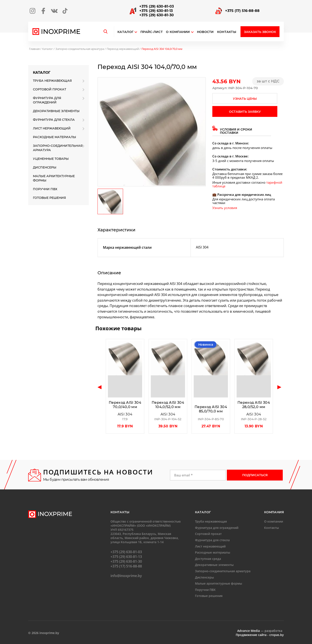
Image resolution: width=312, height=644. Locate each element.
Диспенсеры (45, 167)
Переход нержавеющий (123, 49)
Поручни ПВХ (45, 189)
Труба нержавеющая (52, 81)
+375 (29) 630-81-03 (157, 6)
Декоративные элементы (56, 111)
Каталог (125, 32)
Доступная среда (208, 559)
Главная (34, 49)
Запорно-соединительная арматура (80, 49)
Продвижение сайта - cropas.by (260, 635)
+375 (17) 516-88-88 (242, 11)
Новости (205, 32)
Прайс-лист (152, 32)
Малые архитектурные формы (54, 178)
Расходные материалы (54, 137)
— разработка (260, 631)
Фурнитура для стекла (54, 120)
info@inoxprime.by (126, 576)
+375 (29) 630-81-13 (156, 11)
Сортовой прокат (50, 89)
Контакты (227, 32)
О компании (180, 32)
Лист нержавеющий (52, 128)
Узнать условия (225, 208)
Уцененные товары (51, 159)
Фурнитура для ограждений (47, 100)
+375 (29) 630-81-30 (157, 15)
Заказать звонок (260, 32)
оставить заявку (245, 112)
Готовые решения (49, 198)
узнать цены (245, 99)
